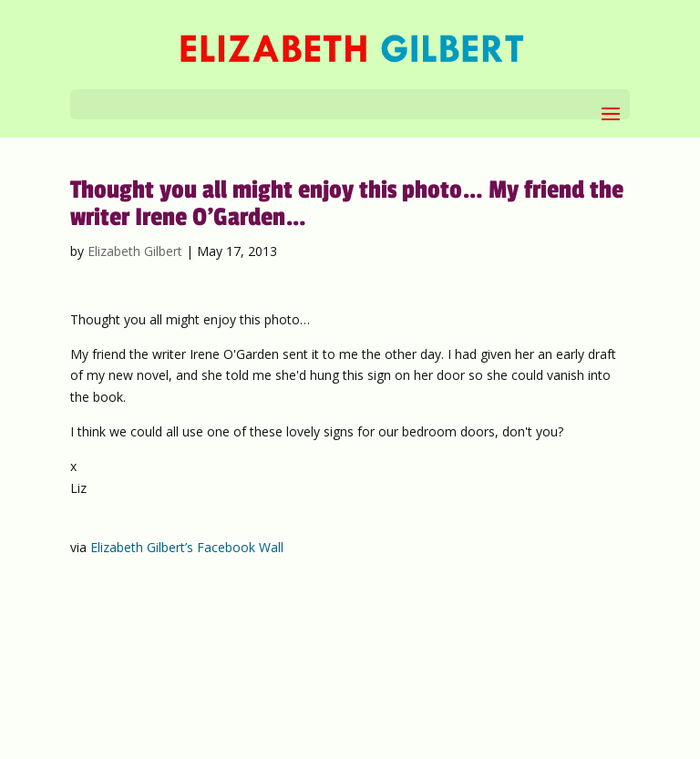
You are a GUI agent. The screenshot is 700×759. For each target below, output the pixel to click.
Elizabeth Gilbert (135, 251)
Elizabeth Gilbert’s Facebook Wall (187, 547)
